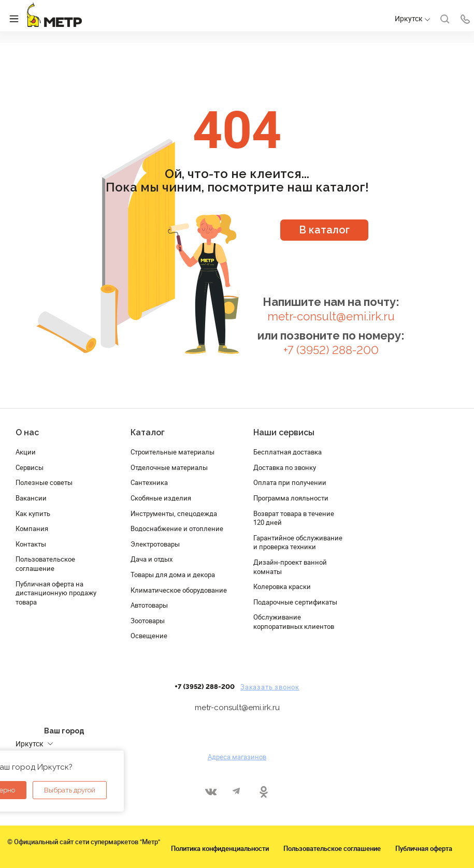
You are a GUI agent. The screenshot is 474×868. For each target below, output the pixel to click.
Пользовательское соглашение (45, 564)
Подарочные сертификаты (295, 602)
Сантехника (149, 482)
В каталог (324, 230)
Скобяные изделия (161, 498)
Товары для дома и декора (173, 575)
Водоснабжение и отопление (177, 528)
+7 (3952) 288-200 (331, 350)
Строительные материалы (173, 452)
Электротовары (155, 544)
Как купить (33, 513)
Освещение (149, 636)
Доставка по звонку (285, 467)
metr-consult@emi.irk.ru (331, 317)
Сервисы (30, 467)
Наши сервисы (284, 432)
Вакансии (31, 498)
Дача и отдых (152, 559)
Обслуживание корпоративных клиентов (294, 622)
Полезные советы (44, 482)
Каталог (148, 432)
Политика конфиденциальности (220, 848)
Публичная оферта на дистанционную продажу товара (56, 593)
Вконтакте (211, 792)
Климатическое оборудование (179, 590)
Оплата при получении (290, 482)
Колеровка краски (282, 586)
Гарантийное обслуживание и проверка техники (298, 542)
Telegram (237, 792)
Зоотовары (148, 621)
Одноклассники (263, 792)
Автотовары (149, 605)
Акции (26, 452)
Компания (32, 528)
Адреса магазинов (237, 757)
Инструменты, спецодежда (174, 513)
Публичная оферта (424, 848)
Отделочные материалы (169, 467)
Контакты (31, 544)
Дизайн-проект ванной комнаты (290, 567)
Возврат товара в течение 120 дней (294, 518)
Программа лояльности (291, 498)
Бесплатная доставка (288, 452)
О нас (27, 432)
